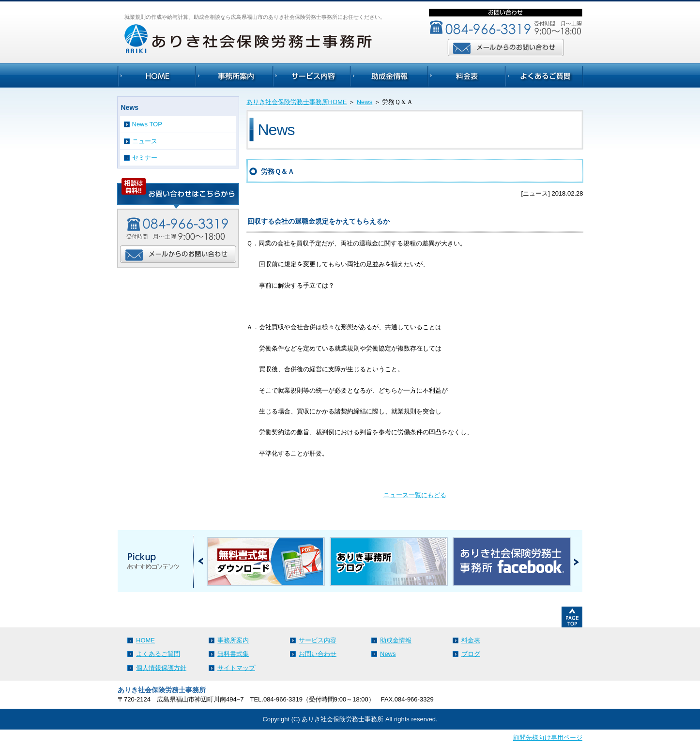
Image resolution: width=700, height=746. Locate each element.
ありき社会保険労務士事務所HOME (297, 102)
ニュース (145, 141)
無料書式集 (233, 654)
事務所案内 (233, 640)
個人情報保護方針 (161, 668)
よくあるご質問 (158, 654)
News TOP (147, 124)
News (365, 102)
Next (576, 561)
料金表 (471, 640)
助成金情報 (396, 640)
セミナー (145, 158)
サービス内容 (318, 640)
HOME (145, 640)
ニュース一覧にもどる (415, 495)
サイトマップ (236, 668)
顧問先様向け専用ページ (548, 738)
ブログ (471, 654)
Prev (201, 561)
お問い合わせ (318, 654)
